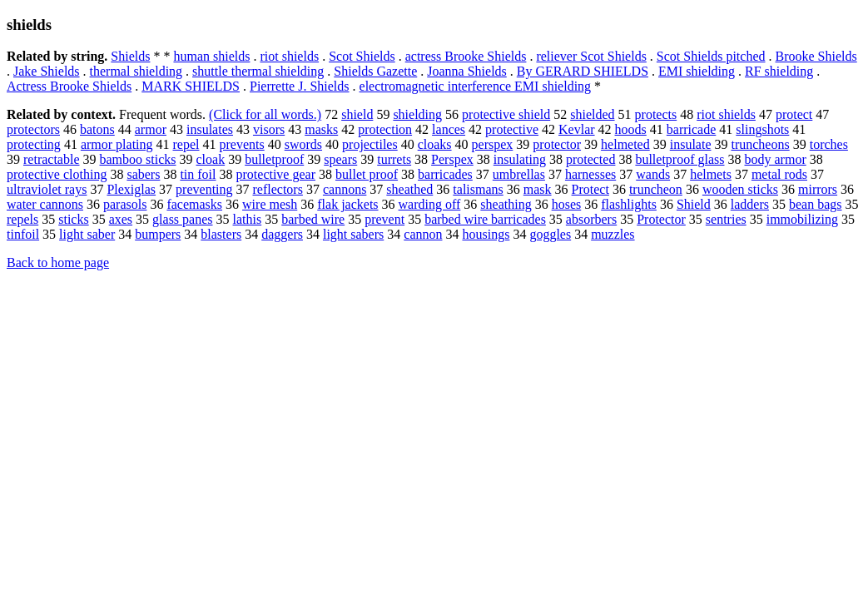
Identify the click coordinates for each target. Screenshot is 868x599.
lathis (248, 219)
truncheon (656, 189)
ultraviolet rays (47, 189)
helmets (711, 174)
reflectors (278, 189)
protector (557, 144)
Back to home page (58, 262)
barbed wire (313, 219)
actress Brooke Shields (466, 56)
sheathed (409, 189)
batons (97, 129)
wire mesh (270, 204)
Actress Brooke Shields (69, 86)
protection (385, 129)
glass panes (182, 219)
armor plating (117, 144)
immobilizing (802, 219)
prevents (242, 144)
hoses (567, 204)
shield (357, 114)
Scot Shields (362, 56)
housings (486, 234)
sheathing (506, 204)
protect (794, 114)
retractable (52, 159)
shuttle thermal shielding (258, 71)
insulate (691, 144)
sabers (143, 174)
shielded (592, 114)
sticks (73, 219)
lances (449, 129)
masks (321, 129)
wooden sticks (740, 189)
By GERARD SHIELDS (583, 71)
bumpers (158, 234)
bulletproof (274, 159)
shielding (417, 114)
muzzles (613, 234)
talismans (478, 189)
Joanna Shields (467, 71)
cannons (345, 189)
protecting (34, 144)
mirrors (818, 189)
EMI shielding (697, 71)
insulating (520, 159)
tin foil (198, 174)
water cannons (45, 204)
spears (340, 159)
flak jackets (347, 204)
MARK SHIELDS (191, 86)
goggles (550, 234)
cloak (211, 159)
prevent (384, 219)
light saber (87, 234)
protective (512, 129)
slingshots (762, 129)
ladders (750, 204)
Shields (130, 56)
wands (653, 174)
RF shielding (779, 71)
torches (829, 144)
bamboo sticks (138, 159)
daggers (282, 234)
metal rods (779, 174)
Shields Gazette (375, 71)
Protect (590, 189)
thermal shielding (136, 71)
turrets (394, 159)
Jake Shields (47, 71)
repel (186, 144)
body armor (776, 159)
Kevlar (577, 129)
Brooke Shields (816, 56)
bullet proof (367, 174)
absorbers (591, 219)
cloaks (435, 144)
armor (151, 129)
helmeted (625, 144)
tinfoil (23, 234)
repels (22, 219)
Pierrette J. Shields (300, 86)
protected (591, 159)
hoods (631, 129)
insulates (210, 129)
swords (303, 144)
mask (538, 189)
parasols (125, 204)
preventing (204, 189)
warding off (430, 204)
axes (121, 219)
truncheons (760, 144)
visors (269, 129)
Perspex (452, 159)
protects (656, 114)
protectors (33, 129)
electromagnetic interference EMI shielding (476, 86)
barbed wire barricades (485, 219)
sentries (726, 219)
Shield (694, 204)
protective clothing (57, 174)
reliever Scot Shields (591, 56)
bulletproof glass (680, 159)
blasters (221, 234)
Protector (661, 219)
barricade (692, 129)
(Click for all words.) (265, 114)
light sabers (353, 234)
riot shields (289, 56)
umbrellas (519, 174)
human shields (211, 56)
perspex (493, 144)
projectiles (370, 144)
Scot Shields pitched (711, 56)
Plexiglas (131, 189)
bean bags (816, 204)
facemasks (194, 204)
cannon (423, 234)
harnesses (590, 174)
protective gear (276, 174)
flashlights (629, 204)
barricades (445, 174)
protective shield (506, 114)
